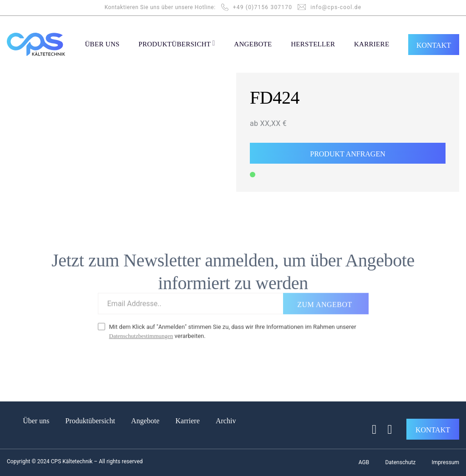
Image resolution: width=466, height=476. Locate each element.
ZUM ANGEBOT (324, 299)
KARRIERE (372, 44)
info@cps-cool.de (336, 7)
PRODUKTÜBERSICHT (177, 43)
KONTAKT (434, 45)
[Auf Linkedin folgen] (386, 429)
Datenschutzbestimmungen (141, 331)
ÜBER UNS (102, 44)
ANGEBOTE (253, 44)
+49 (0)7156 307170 (263, 7)
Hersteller (313, 44)
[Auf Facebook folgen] (370, 429)
